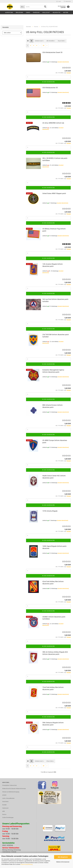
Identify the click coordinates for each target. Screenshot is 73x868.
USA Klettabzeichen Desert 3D (52, 52)
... (40, 45)
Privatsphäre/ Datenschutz (9, 785)
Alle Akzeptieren (63, 857)
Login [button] (59, 1)
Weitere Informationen (63, 862)
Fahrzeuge (36, 12)
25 (44, 45)
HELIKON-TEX (56, 12)
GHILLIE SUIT (46, 12)
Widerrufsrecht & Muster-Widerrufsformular (14, 789)
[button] (28, 41)
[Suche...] (22, 7)
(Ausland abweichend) (63, 62)
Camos (28, 12)
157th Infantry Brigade (50, 511)
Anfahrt (4, 795)
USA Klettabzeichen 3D (50, 88)
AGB (3, 811)
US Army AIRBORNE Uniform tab (53, 123)
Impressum (5, 808)
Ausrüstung (9, 12)
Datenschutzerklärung (26, 864)
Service (4, 814)
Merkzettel (67, 1)
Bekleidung (19, 12)
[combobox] (39, 41)
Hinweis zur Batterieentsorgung (11, 792)
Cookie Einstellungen (8, 817)
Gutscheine (5, 802)
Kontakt (4, 805)
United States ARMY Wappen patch (54, 193)
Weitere (66, 12)
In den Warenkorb (48, 82)
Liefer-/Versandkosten (8, 798)
